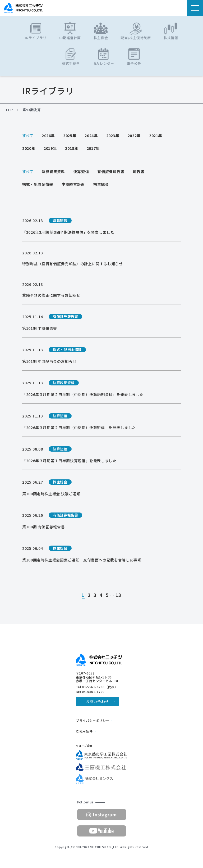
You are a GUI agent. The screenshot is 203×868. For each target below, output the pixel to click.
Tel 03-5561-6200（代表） (97, 687)
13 (119, 595)
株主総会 (101, 184)
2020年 (29, 148)
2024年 (91, 136)
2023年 (113, 136)
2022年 (134, 136)
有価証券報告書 (111, 172)
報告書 (139, 172)
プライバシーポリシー (93, 721)
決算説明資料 (53, 172)
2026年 (48, 136)
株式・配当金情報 (38, 184)
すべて (28, 136)
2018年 (71, 148)
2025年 (70, 136)
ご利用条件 (84, 731)
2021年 (156, 136)
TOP (9, 110)
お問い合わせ (97, 701)
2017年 (93, 148)
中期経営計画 (73, 184)
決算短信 (81, 172)
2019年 (50, 148)
